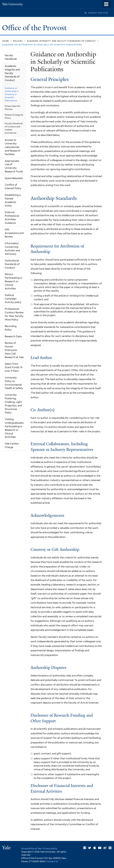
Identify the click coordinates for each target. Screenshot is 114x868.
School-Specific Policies (13, 108)
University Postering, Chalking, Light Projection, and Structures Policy (13, 404)
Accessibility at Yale (31, 848)
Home (6, 41)
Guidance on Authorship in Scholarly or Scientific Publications (12, 94)
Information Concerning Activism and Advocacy (12, 249)
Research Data (13, 336)
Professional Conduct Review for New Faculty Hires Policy (14, 314)
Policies (18, 41)
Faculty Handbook (11, 57)
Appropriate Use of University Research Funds (14, 166)
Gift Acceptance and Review (14, 233)
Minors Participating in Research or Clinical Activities (14, 281)
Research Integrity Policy (14, 116)
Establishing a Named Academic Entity (13, 200)
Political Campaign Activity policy (13, 299)
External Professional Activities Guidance (12, 218)
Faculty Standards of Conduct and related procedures (14, 128)
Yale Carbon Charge (12, 445)
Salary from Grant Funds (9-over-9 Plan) (14, 367)
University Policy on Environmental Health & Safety (14, 383)
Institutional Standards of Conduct (12, 264)
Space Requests (14, 178)
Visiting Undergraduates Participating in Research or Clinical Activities (14, 428)
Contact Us (52, 861)
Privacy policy (50, 848)
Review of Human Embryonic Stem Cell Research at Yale (14, 350)
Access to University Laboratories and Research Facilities (12, 147)
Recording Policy (11, 328)
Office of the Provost (35, 28)
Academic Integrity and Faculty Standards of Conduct (61, 41)
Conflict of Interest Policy (13, 186)
